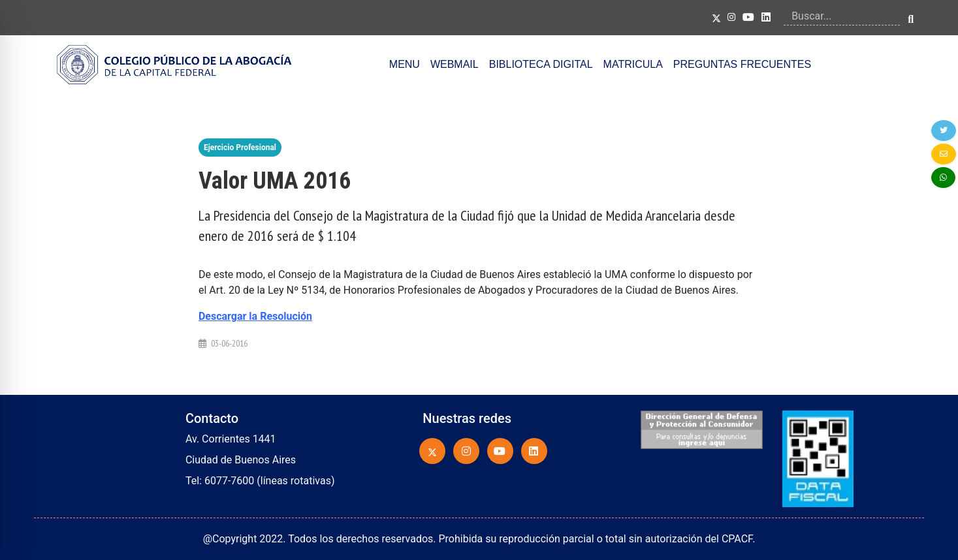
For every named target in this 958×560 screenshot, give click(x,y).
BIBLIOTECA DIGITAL (541, 64)
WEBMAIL (455, 64)
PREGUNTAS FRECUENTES (742, 64)
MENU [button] (405, 64)
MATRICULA (633, 64)
